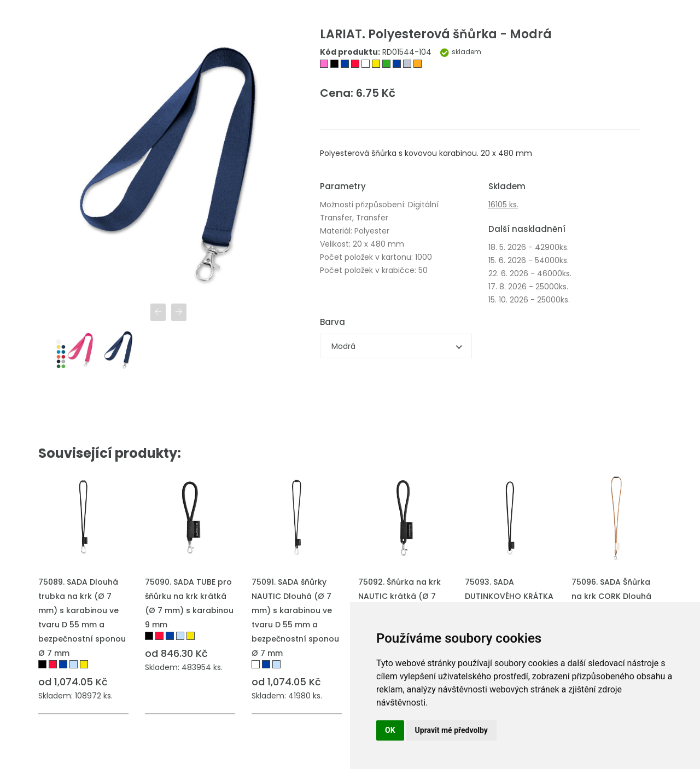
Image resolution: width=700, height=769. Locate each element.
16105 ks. (503, 205)
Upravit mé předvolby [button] (451, 730)
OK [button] (390, 730)
